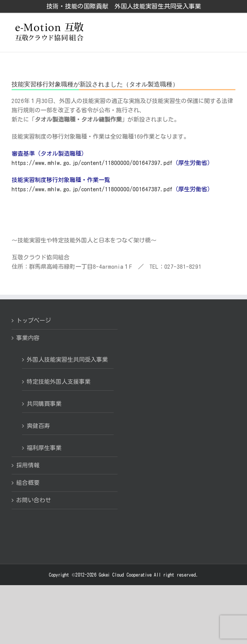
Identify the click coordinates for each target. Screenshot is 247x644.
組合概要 (28, 483)
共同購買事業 (44, 404)
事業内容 (28, 338)
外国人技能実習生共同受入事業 (67, 360)
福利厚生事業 (44, 448)
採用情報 (28, 465)
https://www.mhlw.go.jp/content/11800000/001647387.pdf (92, 189)
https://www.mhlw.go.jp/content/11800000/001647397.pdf (92, 163)
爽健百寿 (38, 426)
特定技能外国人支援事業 (59, 382)
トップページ (34, 320)
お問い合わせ (34, 500)
